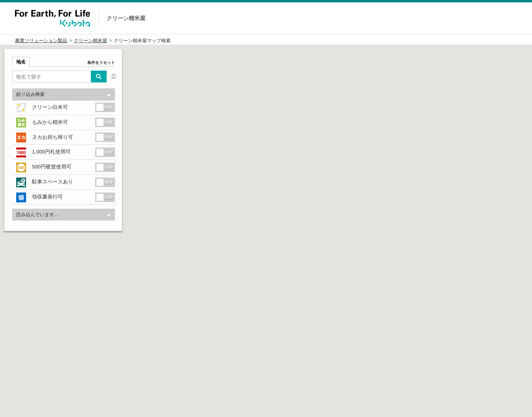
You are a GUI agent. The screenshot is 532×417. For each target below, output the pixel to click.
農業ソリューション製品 (41, 41)
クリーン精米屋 (90, 41)
